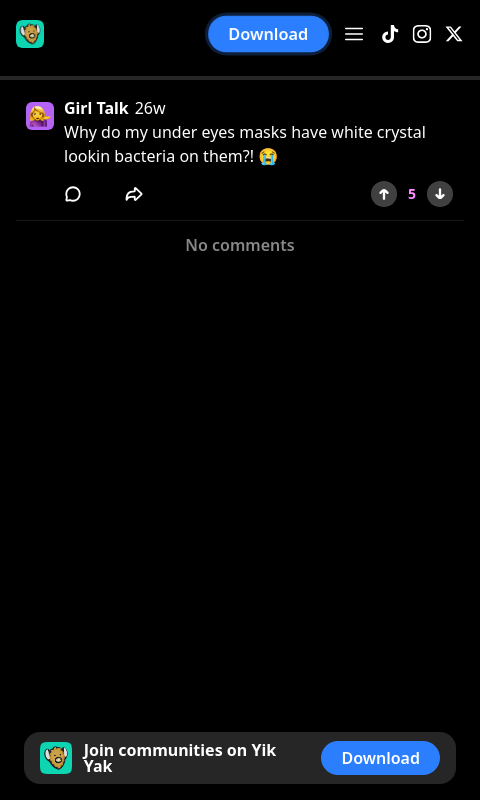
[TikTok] (390, 34)
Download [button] (269, 34)
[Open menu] (354, 34)
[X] (454, 34)
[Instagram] (422, 34)
